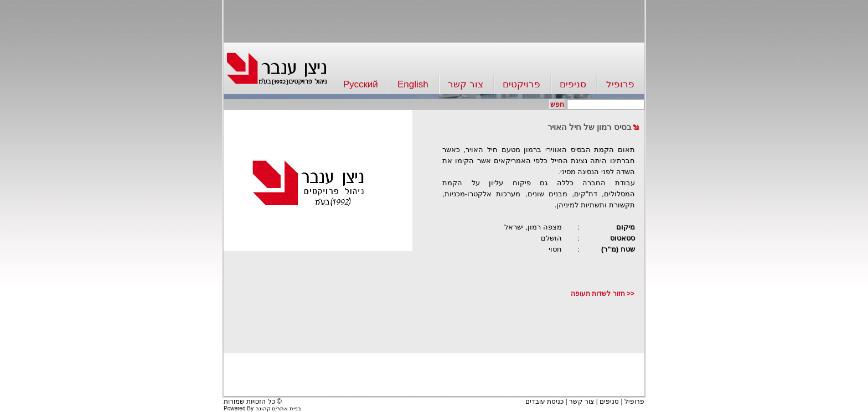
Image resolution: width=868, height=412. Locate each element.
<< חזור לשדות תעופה (603, 294)
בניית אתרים (286, 408)
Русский (361, 84)
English (413, 84)
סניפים (573, 84)
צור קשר (466, 84)
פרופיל (620, 84)
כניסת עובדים (544, 401)
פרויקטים (521, 84)
